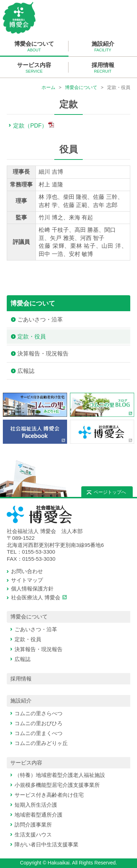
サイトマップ (27, 580)
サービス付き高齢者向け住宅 (49, 795)
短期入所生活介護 (36, 805)
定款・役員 (32, 337)
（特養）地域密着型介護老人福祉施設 (60, 775)
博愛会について (81, 87)
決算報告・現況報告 (43, 354)
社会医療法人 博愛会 (36, 597)
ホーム (48, 87)
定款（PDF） (30, 126)
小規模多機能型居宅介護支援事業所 (57, 785)
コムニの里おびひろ (39, 723)
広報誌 (26, 371)
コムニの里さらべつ (39, 713)
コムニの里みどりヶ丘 (41, 743)
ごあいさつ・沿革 (40, 320)
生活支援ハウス (33, 835)
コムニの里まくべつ (39, 733)
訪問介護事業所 (33, 825)
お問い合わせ (27, 571)
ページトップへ (110, 492)
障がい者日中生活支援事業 (46, 844)
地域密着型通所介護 (39, 815)
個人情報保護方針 (32, 589)
